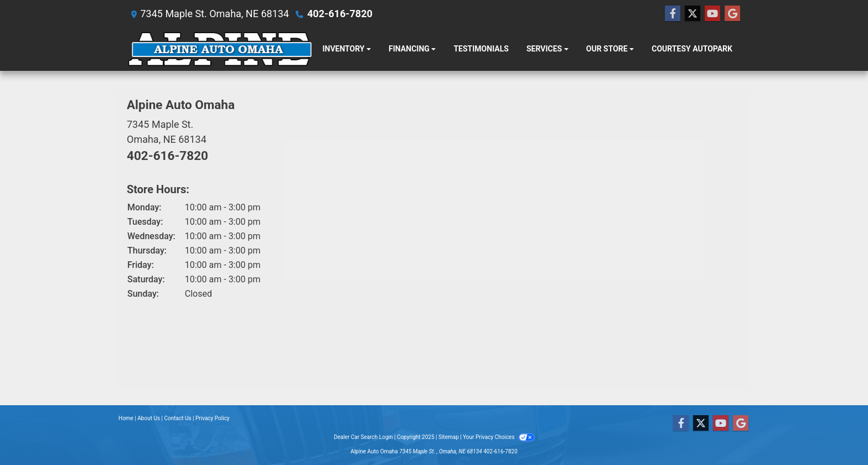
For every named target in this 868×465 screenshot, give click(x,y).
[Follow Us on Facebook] (673, 14)
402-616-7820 (340, 14)
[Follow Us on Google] (732, 14)
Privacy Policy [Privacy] (213, 418)
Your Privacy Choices (498, 437)
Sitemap (449, 437)
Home (126, 418)
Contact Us (178, 418)
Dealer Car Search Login (363, 437)
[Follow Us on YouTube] (712, 14)
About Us (149, 418)
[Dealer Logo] (220, 49)
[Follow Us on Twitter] (693, 14)
